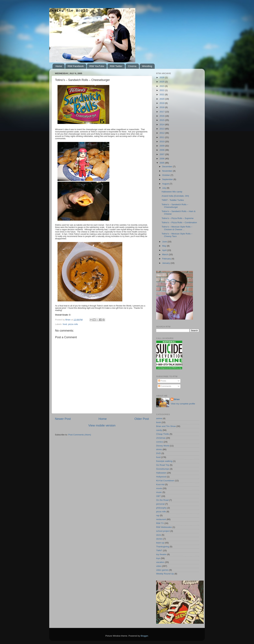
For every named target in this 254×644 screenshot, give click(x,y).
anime (159, 418)
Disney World (163, 446)
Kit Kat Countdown (165, 481)
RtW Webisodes (164, 527)
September (168, 179)
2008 (162, 150)
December (167, 167)
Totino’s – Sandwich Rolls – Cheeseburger (175, 206)
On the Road (162, 500)
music (159, 492)
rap (158, 515)
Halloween (161, 473)
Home (59, 66)
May (165, 246)
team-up (160, 543)
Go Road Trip (163, 465)
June (165, 242)
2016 (162, 116)
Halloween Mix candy (172, 192)
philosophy (161, 508)
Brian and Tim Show (166, 426)
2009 (162, 146)
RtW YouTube (97, 66)
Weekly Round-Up (165, 574)
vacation (160, 562)
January (166, 263)
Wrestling (147, 66)
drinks (159, 449)
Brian (177, 399)
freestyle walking (164, 461)
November (167, 171)
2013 (162, 129)
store (159, 535)
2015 (162, 120)
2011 (162, 137)
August (166, 184)
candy (159, 430)
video (159, 566)
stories (159, 539)
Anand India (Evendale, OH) (175, 196)
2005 (162, 163)
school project (163, 531)
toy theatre (161, 554)
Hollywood (161, 477)
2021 (162, 94)
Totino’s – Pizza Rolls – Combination (179, 222)
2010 (162, 142)
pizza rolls (73, 324)
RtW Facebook (76, 66)
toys (158, 558)
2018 (162, 107)
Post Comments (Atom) (80, 435)
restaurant (161, 519)
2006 (162, 159)
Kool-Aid (160, 484)
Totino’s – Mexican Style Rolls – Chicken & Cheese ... (177, 228)
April (165, 250)
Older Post (142, 419)
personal (160, 504)
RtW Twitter (116, 66)
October (166, 175)
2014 (162, 125)
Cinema (132, 66)
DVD (159, 453)
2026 (162, 77)
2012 (162, 133)
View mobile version (102, 425)
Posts (162, 381)
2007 (162, 154)
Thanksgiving (163, 547)
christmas (161, 438)
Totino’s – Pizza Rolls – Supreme (178, 218)
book (159, 422)
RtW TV (160, 523)
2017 (162, 112)
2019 (162, 103)
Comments (165, 386)
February (167, 259)
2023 (162, 86)
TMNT (159, 550)
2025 (162, 82)
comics (160, 442)
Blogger (144, 636)
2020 (162, 99)
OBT (158, 496)
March (165, 254)
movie (159, 488)
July (164, 188)
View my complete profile (183, 404)
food (65, 324)
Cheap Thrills (163, 434)
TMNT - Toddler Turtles (173, 200)
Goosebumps (163, 469)
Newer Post (63, 419)
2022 (162, 90)
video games (162, 570)
